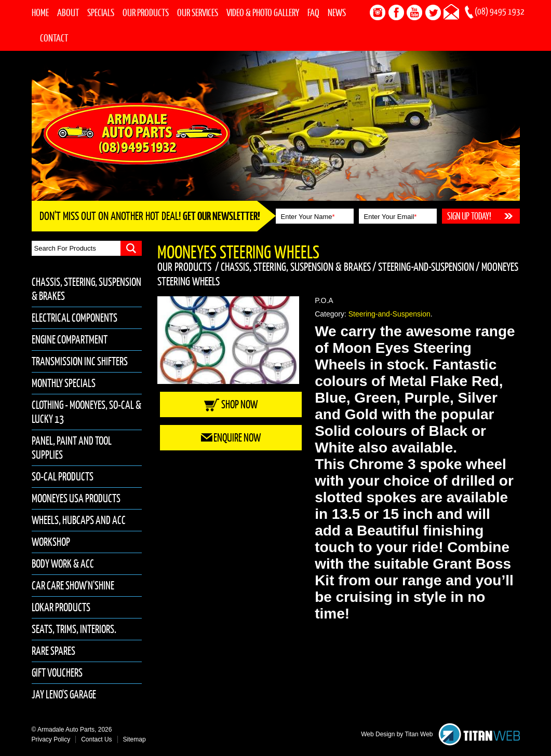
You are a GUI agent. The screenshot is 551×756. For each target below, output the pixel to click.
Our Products (146, 12)
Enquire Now (231, 438)
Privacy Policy (51, 739)
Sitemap (135, 739)
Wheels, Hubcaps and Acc (79, 520)
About (68, 12)
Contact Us (96, 739)
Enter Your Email (391, 217)
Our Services (198, 12)
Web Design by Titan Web (397, 734)
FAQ (313, 12)
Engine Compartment (70, 340)
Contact (54, 38)
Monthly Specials (64, 383)
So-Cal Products (63, 477)
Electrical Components (75, 318)
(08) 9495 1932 (500, 11)
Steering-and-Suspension (426, 267)
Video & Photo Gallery (263, 12)
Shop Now (231, 404)
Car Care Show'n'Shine (73, 586)
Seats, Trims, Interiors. (74, 629)
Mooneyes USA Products (76, 498)
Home (40, 12)
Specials (101, 12)
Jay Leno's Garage (64, 695)
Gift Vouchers (57, 673)
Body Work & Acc (63, 564)
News (337, 12)
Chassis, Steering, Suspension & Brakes (296, 267)
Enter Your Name (308, 217)
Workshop (51, 542)
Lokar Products (61, 607)
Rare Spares (53, 651)
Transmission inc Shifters (80, 361)
